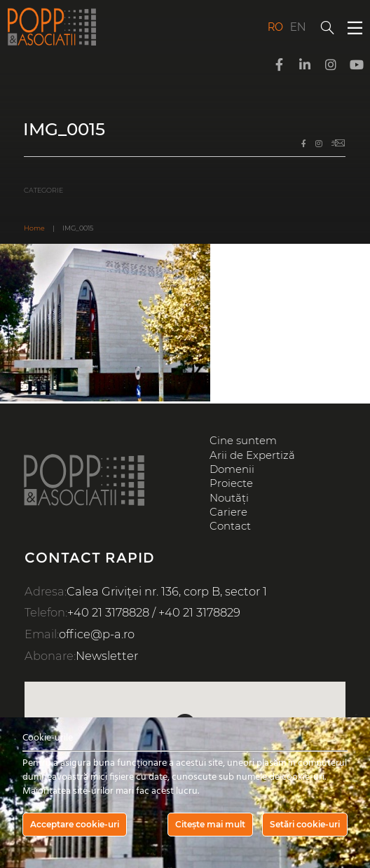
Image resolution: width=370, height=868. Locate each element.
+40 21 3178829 (199, 612)
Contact (230, 526)
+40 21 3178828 (108, 612)
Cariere (228, 512)
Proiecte (231, 483)
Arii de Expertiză (252, 455)
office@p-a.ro (97, 634)
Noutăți (229, 498)
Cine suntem (243, 441)
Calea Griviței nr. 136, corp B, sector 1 (167, 591)
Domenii (232, 469)
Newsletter (107, 656)
